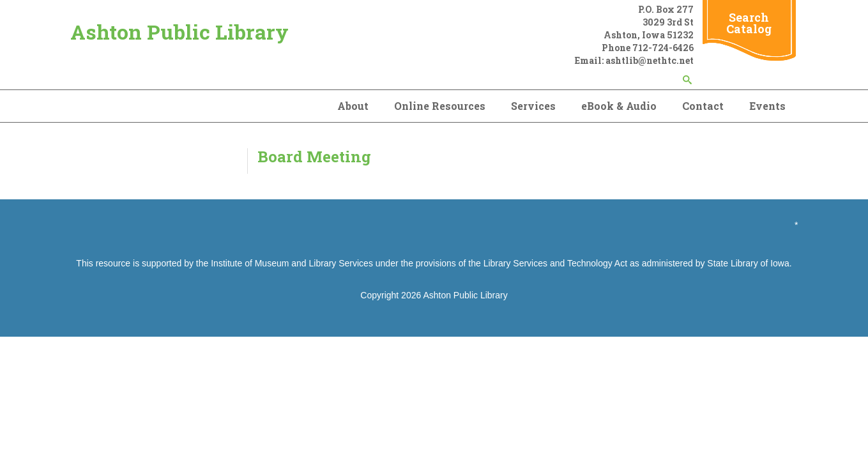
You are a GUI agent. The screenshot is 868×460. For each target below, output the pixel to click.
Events (767, 106)
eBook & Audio (619, 106)
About (353, 106)
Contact (703, 106)
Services (533, 106)
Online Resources (440, 106)
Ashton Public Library (179, 32)
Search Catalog (749, 23)
